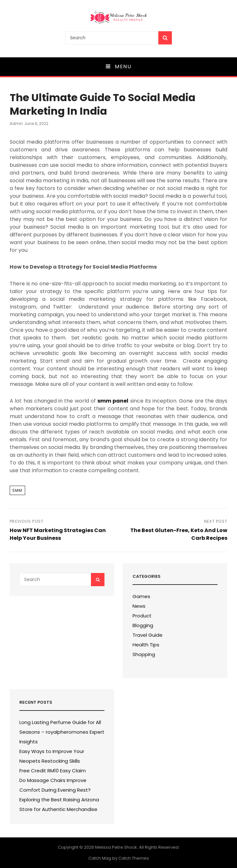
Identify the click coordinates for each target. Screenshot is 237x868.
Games (141, 596)
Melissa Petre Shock (116, 847)
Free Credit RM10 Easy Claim (53, 771)
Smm (17, 490)
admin (16, 124)
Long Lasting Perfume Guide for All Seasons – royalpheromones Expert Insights (62, 732)
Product (142, 616)
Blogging (143, 625)
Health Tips (146, 645)
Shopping (144, 654)
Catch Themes (134, 858)
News (139, 606)
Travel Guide (148, 635)
